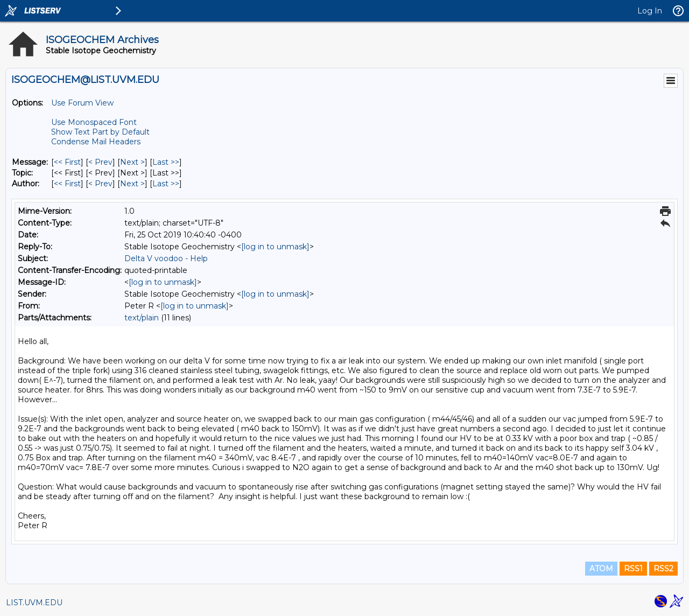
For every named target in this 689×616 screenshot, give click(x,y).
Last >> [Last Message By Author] (166, 184)
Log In (650, 11)
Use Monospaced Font (94, 122)
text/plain (142, 318)
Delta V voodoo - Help (166, 258)
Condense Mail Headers (96, 142)
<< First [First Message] (67, 162)
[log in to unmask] (275, 247)
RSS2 (663, 569)
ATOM (601, 569)
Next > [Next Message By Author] (132, 184)
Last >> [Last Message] (166, 162)
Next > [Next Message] (132, 162)
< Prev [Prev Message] (100, 162)
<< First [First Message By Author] (67, 184)
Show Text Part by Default (100, 132)
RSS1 (633, 569)
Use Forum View (82, 103)
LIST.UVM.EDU (34, 603)
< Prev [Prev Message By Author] (100, 184)
